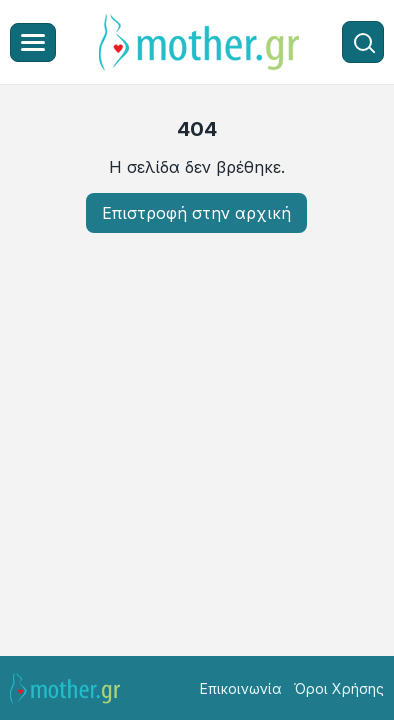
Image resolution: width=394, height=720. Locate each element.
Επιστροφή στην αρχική (196, 213)
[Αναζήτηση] (363, 42)
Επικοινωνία (241, 688)
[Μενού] (33, 42)
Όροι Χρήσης (339, 688)
